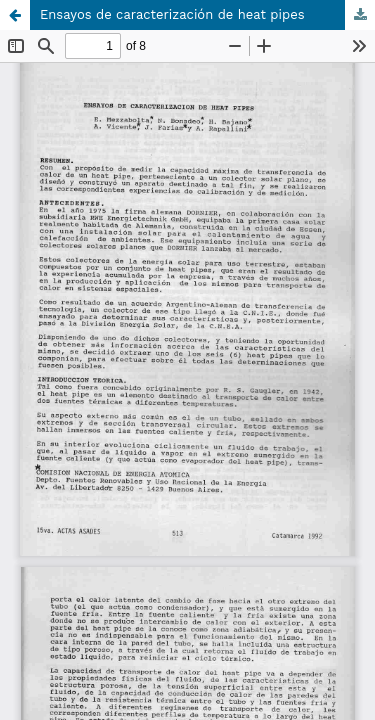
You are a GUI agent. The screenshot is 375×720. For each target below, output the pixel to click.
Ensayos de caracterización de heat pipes (172, 14)
